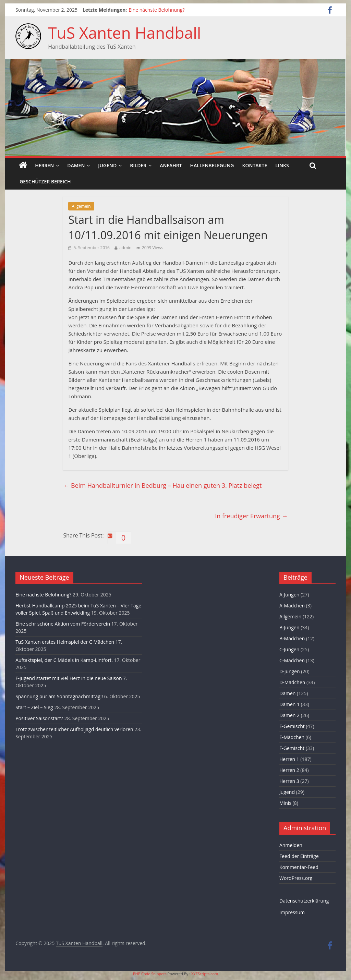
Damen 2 (289, 715)
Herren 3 (289, 781)
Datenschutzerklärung (304, 901)
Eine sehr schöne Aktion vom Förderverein (63, 624)
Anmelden (291, 845)
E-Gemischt (292, 726)
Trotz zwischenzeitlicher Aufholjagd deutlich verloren (74, 729)
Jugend (107, 165)
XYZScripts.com (205, 974)
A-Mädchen (292, 606)
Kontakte (255, 165)
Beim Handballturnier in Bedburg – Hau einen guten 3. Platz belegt (162, 485)
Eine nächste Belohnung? (156, 10)
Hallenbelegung (212, 165)
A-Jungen (289, 595)
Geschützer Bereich (45, 182)
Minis (285, 803)
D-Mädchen (292, 682)
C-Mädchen (292, 660)
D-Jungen (290, 671)
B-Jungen (289, 627)
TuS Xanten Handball (124, 33)
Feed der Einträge (299, 856)
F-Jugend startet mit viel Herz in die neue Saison (69, 678)
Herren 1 (289, 759)
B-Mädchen (292, 638)
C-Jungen (289, 649)
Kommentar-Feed (299, 867)
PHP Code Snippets (150, 974)
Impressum (292, 912)
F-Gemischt (292, 748)
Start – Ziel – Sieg (34, 707)
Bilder (138, 165)
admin (125, 248)
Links (282, 165)
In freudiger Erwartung (251, 516)
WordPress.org (296, 878)
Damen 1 (289, 704)
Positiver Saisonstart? (39, 718)
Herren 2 (289, 770)
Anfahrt (171, 165)
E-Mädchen (292, 737)
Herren (44, 165)
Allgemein (81, 206)
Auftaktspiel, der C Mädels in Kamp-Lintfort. (64, 660)
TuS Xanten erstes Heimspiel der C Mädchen (65, 642)
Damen (76, 165)
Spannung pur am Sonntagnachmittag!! (59, 696)
